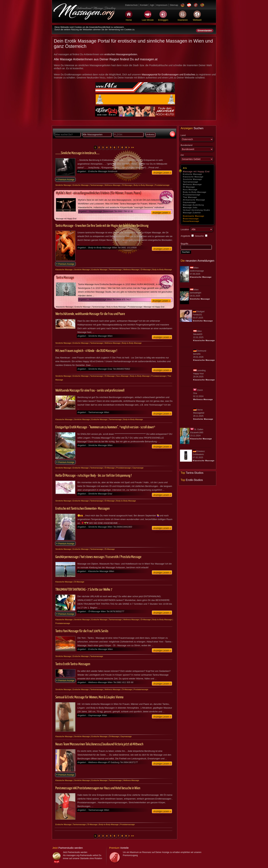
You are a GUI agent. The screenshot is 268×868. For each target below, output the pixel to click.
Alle (185, 168)
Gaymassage (189, 202)
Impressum (162, 5)
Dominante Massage (194, 216)
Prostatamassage (192, 195)
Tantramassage (191, 182)
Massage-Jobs (190, 207)
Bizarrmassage (191, 219)
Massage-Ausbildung (193, 205)
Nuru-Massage (190, 190)
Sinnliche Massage (192, 179)
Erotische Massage (192, 174)
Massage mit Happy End (196, 172)
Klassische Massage (193, 177)
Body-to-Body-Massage (195, 192)
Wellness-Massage (192, 184)
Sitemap (174, 5)
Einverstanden (205, 31)
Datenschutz (131, 5)
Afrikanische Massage (194, 200)
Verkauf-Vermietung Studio (196, 210)
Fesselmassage (191, 221)
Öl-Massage (189, 187)
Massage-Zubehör (192, 213)
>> (133, 147)
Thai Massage (190, 197)
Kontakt (144, 5)
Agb (152, 5)
